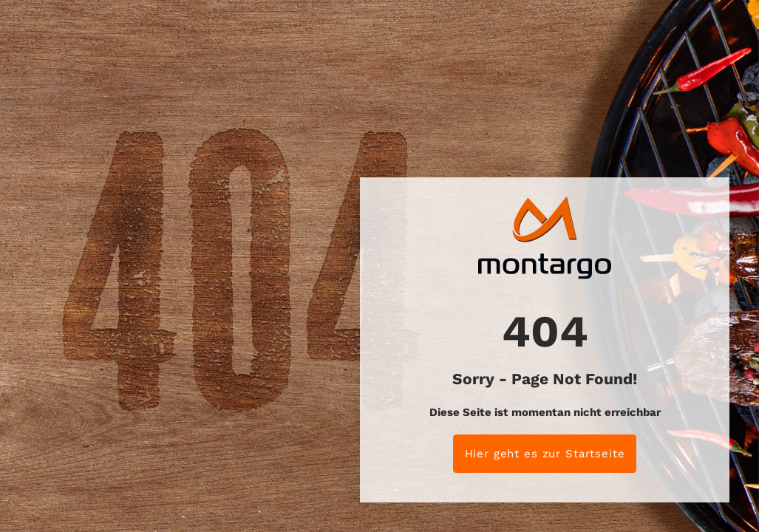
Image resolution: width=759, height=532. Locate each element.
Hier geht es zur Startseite (545, 454)
